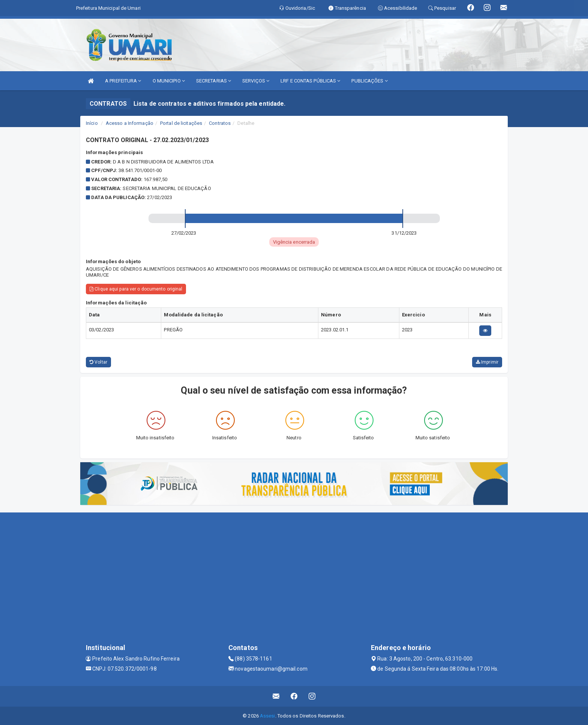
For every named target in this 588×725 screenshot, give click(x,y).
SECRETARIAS (214, 81)
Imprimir (487, 362)
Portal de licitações (181, 123)
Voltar (98, 362)
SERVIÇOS (256, 81)
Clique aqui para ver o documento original (136, 289)
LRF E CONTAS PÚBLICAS (310, 81)
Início (92, 123)
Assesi (268, 716)
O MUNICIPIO (169, 81)
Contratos (220, 123)
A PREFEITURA (123, 81)
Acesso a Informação (130, 123)
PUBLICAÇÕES (369, 81)
